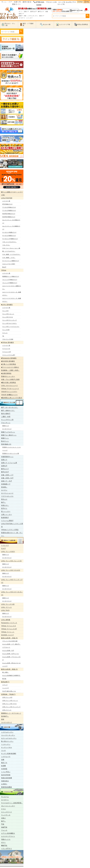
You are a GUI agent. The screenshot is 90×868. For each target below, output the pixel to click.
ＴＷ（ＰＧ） (6, 245)
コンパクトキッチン (8, 735)
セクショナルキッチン (9, 738)
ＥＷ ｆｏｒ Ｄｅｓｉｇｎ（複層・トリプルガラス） (11, 250)
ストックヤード (7, 812)
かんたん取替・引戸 (8, 651)
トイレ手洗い (6, 772)
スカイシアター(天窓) (9, 264)
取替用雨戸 (5, 518)
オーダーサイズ (7, 429)
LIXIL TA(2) (5, 610)
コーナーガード (7, 722)
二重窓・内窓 (6, 417)
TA (3, 336)
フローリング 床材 (8, 339)
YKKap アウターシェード (10, 389)
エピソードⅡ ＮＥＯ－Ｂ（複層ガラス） (12, 294)
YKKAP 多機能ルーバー (9, 395)
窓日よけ (4, 499)
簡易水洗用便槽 (7, 778)
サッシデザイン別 (7, 420)
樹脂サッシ (5, 438)
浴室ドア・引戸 (7, 481)
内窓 (25, 16)
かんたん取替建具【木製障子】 (11, 675)
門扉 (3, 824)
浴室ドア (42, 16)
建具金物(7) (5, 682)
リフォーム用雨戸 (7, 521)
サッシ (21, 12)
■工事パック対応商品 (9, 364)
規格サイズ (6, 426)
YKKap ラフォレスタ (9, 626)
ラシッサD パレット (8, 314)
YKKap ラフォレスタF (9, 629)
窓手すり (4, 508)
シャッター (30, 18)
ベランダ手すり (7, 849)
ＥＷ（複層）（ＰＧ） (9, 258)
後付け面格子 (6, 414)
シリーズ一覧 (6, 201)
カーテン (4, 490)
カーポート (22, 18)
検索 (87, 16)
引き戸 (3, 549)
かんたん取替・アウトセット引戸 (11, 658)
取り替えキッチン (7, 741)
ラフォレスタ (6, 349)
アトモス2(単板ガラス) (9, 207)
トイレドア (5, 545)
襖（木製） (6, 672)
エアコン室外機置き (8, 833)
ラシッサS (5, 311)
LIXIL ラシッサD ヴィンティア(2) (12, 581)
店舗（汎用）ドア (7, 475)
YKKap (4, 270)
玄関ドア (26, 12)
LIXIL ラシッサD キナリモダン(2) (12, 593)
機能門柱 (4, 846)
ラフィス (5, 333)
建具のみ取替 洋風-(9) (9, 638)
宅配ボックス (6, 839)
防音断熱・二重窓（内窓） (10, 370)
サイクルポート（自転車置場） (12, 803)
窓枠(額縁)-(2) (6, 444)
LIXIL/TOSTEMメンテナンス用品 (12, 525)
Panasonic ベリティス (9, 623)
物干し (3, 502)
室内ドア (21, 14)
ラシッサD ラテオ (8, 317)
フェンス (4, 830)
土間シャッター (7, 515)
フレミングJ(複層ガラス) (10, 283)
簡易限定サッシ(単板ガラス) (11, 276)
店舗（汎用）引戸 (7, 478)
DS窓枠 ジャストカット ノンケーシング (12, 449)
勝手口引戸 (5, 472)
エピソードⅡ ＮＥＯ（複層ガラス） (12, 287)
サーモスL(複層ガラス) (9, 236)
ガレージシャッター (8, 806)
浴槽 (3, 760)
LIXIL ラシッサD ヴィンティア (11, 707)
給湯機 (3, 766)
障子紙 (4, 679)
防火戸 (4, 267)
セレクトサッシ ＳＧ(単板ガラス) (11, 221)
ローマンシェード (7, 493)
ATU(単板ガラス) (7, 204)
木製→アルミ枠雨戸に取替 (10, 379)
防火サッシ (5, 441)
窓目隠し (4, 487)
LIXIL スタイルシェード (9, 386)
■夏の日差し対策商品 (9, 383)
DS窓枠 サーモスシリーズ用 (11, 453)
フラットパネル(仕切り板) (10, 641)
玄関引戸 (4, 466)
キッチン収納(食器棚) (9, 754)
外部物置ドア (6, 484)
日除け (3, 818)
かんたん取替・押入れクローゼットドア (11, 665)
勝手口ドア (41, 12)
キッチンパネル (7, 747)
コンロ (3, 750)
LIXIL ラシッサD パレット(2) (11, 561)
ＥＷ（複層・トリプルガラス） (11, 254)
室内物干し (5, 716)
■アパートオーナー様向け (10, 367)
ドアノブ (5, 685)
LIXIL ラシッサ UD (8, 604)
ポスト (3, 842)
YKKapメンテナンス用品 (10, 530)
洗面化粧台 (5, 781)
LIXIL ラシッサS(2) (8, 552)
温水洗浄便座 (6, 775)
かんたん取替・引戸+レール (11, 654)
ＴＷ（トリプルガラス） (9, 242)
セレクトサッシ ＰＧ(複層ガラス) (11, 228)
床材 (3, 719)
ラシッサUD (6, 330)
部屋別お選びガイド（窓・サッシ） (12, 534)
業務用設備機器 (7, 787)
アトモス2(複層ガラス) (9, 210)
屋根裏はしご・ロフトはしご (11, 713)
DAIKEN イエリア (7, 635)
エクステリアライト (8, 836)
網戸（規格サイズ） (8, 411)
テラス (3, 809)
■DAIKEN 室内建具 (8, 361)
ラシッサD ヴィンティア (10, 320)
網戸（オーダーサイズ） (10, 407)
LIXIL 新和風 (6, 620)
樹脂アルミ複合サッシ (9, 435)
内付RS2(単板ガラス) (9, 214)
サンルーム (5, 797)
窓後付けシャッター (8, 376)
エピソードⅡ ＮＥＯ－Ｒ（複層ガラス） (12, 300)
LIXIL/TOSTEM (7, 198)
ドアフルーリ (6, 647)
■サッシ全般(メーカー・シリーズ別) (12, 193)
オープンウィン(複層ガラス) (11, 261)
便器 (47, 12)
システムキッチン (33, 16)
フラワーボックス (7, 496)
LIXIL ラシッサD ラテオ (9, 704)
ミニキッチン (6, 744)
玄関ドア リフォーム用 (9, 463)
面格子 (21, 16)
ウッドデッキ (6, 815)
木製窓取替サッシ (7, 457)
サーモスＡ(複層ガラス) (9, 232)
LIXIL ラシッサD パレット (10, 701)
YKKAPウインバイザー (9, 392)
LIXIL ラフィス (6, 607)
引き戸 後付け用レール (9, 691)
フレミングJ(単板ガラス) (10, 280)
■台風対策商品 (6, 373)
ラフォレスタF (7, 352)
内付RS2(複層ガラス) (9, 217)
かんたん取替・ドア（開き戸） (11, 644)
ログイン (65, 10)
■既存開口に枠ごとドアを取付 (12, 398)
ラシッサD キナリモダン (10, 323)
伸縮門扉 (4, 827)
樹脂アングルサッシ (8, 432)
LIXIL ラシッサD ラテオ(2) (11, 570)
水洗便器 (4, 769)
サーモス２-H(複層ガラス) (10, 239)
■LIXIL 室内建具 (7, 305)
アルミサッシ (6, 423)
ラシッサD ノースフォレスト (11, 327)
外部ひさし (5, 505)
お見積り (4, 784)
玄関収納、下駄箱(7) (8, 694)
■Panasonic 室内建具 (9, 358)
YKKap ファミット (8, 632)
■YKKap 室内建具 (7, 342)
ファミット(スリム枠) (9, 355)
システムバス (6, 757)
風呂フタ (4, 763)
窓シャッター (6, 511)
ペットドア (6, 688)
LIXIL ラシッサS (7, 697)
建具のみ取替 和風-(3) (9, 669)
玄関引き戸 (33, 12)
